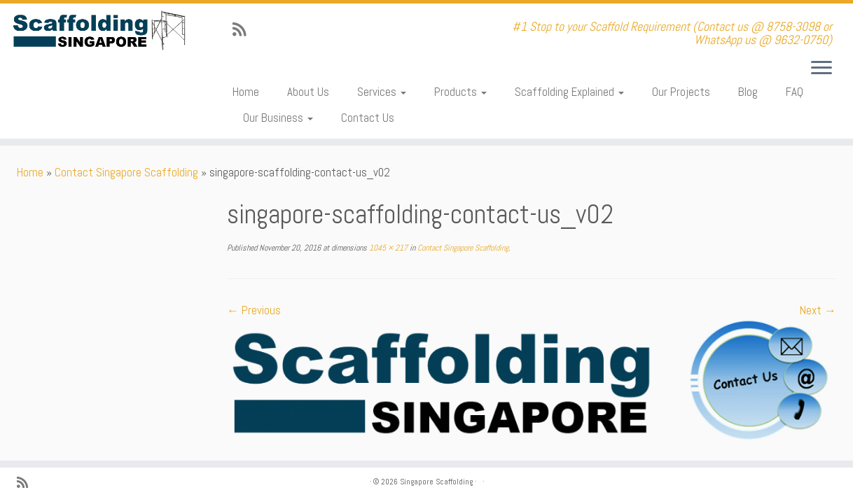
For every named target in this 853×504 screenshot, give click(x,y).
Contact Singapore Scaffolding (126, 172)
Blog (748, 92)
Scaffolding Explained (569, 92)
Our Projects (681, 92)
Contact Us (368, 118)
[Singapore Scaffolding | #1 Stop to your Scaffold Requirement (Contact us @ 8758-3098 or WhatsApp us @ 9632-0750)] (98, 31)
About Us (308, 92)
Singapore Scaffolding (436, 482)
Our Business (278, 118)
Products (460, 92)
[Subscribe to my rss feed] (244, 30)
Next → (818, 310)
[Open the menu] (821, 69)
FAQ (795, 92)
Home (246, 92)
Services (382, 92)
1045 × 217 (387, 248)
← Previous (254, 310)
